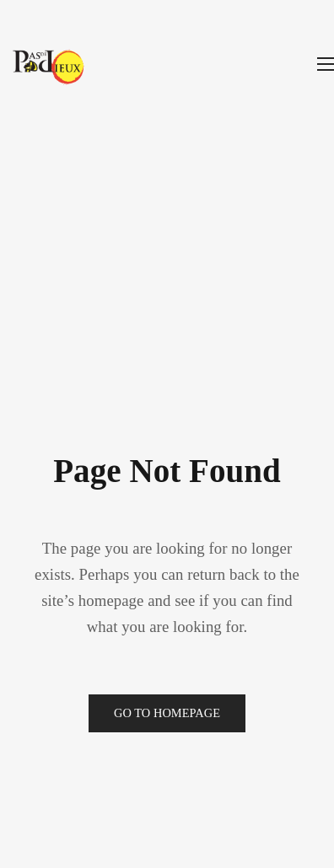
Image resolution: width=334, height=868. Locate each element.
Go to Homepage (167, 713)
